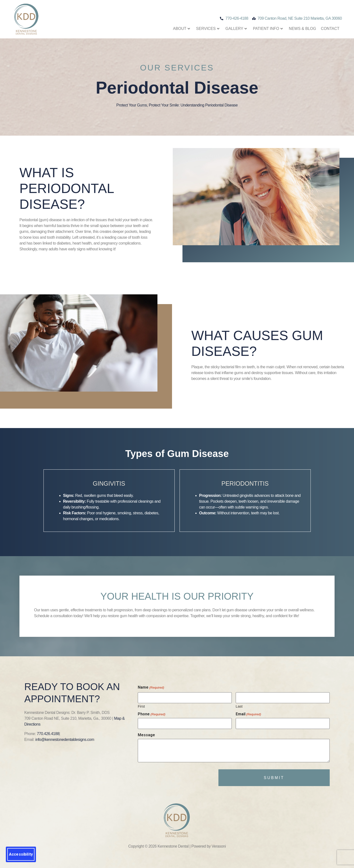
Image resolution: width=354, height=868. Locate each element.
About (181, 29)
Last (239, 705)
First (141, 705)
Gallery (236, 29)
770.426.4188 (48, 734)
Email (248, 713)
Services (208, 29)
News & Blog (302, 29)
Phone (152, 713)
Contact (330, 29)
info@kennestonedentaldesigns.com (65, 740)
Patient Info (268, 29)
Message (146, 733)
